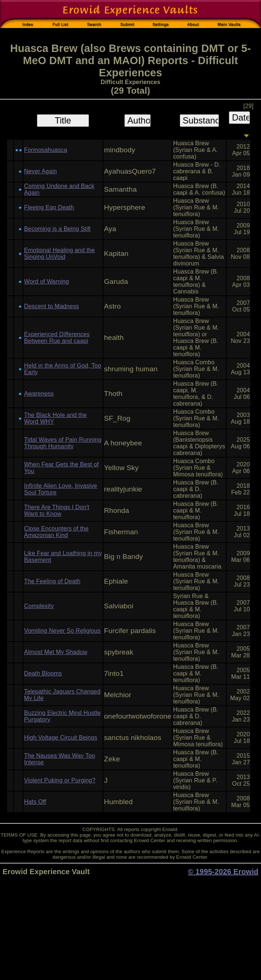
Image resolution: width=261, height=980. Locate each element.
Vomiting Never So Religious (62, 631)
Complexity (39, 606)
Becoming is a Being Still (57, 229)
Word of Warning (47, 282)
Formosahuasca (46, 150)
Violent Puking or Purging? (60, 780)
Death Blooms (43, 673)
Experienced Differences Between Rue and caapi (57, 338)
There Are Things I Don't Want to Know (56, 510)
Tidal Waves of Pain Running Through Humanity (63, 443)
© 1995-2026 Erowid (223, 872)
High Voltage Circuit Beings (61, 738)
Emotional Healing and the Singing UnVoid (59, 253)
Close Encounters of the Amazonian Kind (56, 532)
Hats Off (35, 802)
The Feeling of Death (52, 581)
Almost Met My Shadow (56, 652)
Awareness (39, 394)
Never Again (40, 171)
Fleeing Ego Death (49, 207)
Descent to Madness (51, 306)
